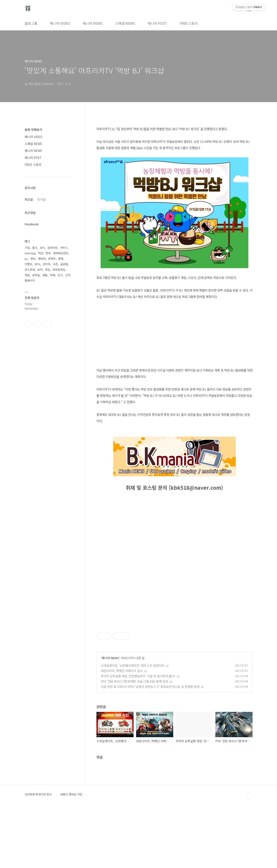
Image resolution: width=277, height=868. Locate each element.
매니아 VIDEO (60, 23)
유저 (40, 270)
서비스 (64, 248)
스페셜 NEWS (125, 23)
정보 (27, 275)
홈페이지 (30, 281)
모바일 (36, 275)
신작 (68, 275)
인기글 (41, 199)
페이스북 (28, 324)
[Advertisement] (174, 651)
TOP (249, 855)
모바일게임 (59, 270)
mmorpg (30, 253)
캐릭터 (42, 259)
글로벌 (64, 264)
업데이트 (53, 248)
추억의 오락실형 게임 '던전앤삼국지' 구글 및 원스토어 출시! (138, 735)
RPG (37, 264)
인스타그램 (38, 324)
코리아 (46, 264)
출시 (35, 248)
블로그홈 (31, 23)
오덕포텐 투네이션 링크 (38, 853)
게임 (47, 270)
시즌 (55, 264)
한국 (48, 253)
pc (26, 259)
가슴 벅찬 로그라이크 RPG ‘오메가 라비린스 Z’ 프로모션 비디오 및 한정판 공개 (150, 746)
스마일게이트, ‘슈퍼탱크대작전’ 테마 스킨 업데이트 (133, 725)
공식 (42, 248)
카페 (53, 275)
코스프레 (30, 270)
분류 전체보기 (33, 130)
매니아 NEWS (93, 23)
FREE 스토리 (189, 23)
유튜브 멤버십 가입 (71, 853)
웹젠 (61, 259)
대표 (45, 275)
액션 (41, 253)
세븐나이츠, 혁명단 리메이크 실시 (122, 730)
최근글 (29, 199)
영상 (33, 259)
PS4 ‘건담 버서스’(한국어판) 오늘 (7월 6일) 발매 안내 (134, 740)
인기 (60, 275)
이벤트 (28, 264)
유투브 (48, 324)
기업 (27, 248)
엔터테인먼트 (61, 253)
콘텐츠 (52, 259)
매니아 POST (157, 23)
